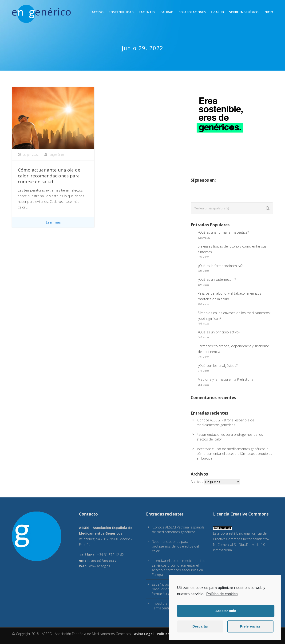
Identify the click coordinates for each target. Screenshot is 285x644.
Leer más (53, 222)
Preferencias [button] (250, 626)
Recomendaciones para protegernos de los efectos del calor (175, 546)
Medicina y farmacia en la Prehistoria (226, 379)
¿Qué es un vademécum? (217, 279)
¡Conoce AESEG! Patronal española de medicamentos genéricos (225, 422)
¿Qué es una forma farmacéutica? (223, 232)
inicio (268, 12)
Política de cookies (222, 594)
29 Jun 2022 (31, 155)
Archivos (197, 482)
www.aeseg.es (100, 566)
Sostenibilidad (121, 12)
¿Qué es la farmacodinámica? (220, 266)
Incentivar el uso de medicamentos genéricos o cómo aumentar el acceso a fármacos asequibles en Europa (234, 454)
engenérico (57, 155)
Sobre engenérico (244, 12)
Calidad (167, 12)
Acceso (98, 12)
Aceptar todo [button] (226, 611)
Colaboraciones (192, 12)
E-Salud (217, 12)
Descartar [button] (200, 626)
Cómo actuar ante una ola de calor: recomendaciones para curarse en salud (49, 176)
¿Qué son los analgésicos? (218, 366)
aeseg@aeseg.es (104, 560)
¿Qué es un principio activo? (219, 332)
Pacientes (147, 12)
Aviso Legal (144, 634)
